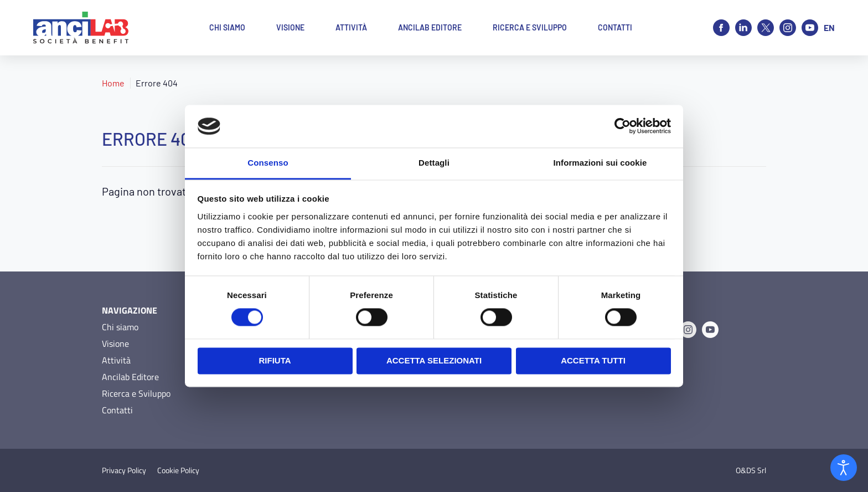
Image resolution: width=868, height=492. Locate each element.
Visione (115, 344)
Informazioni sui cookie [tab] (600, 163)
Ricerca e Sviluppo (136, 393)
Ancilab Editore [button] (430, 27)
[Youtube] (810, 28)
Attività (116, 360)
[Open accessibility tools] (844, 468)
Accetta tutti (593, 360)
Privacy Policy (124, 470)
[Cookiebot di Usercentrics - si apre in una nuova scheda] (622, 126)
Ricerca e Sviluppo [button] (530, 27)
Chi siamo (120, 327)
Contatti (117, 410)
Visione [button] (290, 27)
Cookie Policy (178, 470)
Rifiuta (275, 360)
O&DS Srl (751, 470)
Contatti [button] (615, 27)
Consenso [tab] (268, 163)
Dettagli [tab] (434, 163)
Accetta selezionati (434, 360)
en (829, 27)
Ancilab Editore (130, 377)
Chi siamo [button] (227, 27)
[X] (766, 28)
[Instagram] (788, 28)
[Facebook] (721, 28)
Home (113, 83)
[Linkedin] (743, 28)
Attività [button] (351, 27)
